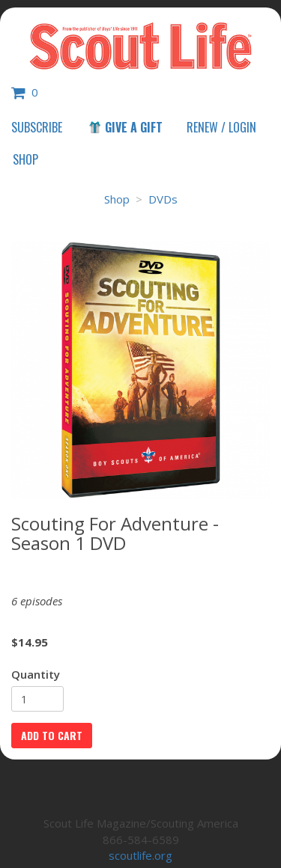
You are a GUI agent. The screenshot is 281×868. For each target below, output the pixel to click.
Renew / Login (221, 127)
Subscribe (37, 127)
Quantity (36, 674)
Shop (25, 159)
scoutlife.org (140, 855)
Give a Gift (125, 127)
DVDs (163, 199)
